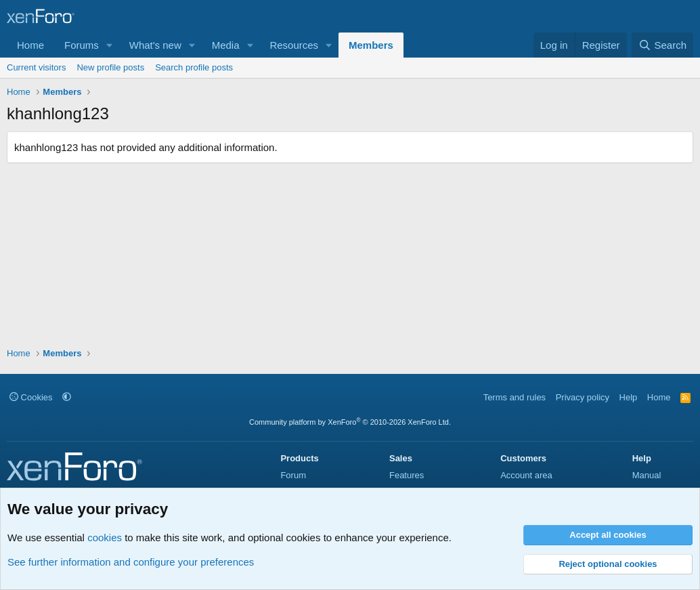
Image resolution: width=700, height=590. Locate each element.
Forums (82, 45)
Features (407, 475)
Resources (294, 45)
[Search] (662, 45)
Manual (647, 475)
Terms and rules (515, 397)
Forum (293, 475)
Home (30, 45)
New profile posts (110, 67)
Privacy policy (583, 397)
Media (226, 45)
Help (629, 397)
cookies (105, 538)
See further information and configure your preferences (131, 562)
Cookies (31, 397)
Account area (526, 475)
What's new (155, 45)
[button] (110, 45)
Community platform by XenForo (350, 422)
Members (371, 45)
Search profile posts (194, 67)
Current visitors (36, 67)
